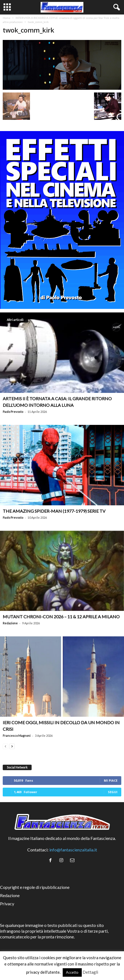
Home (7, 18)
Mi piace (111, 780)
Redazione (10, 623)
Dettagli (90, 972)
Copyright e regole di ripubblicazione (35, 887)
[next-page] (12, 746)
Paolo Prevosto (13, 412)
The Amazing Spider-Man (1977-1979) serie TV (54, 511)
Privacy (7, 904)
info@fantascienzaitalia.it (73, 850)
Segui (113, 792)
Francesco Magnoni (17, 736)
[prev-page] (5, 746)
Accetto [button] (72, 972)
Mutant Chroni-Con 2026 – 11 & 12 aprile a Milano (61, 617)
